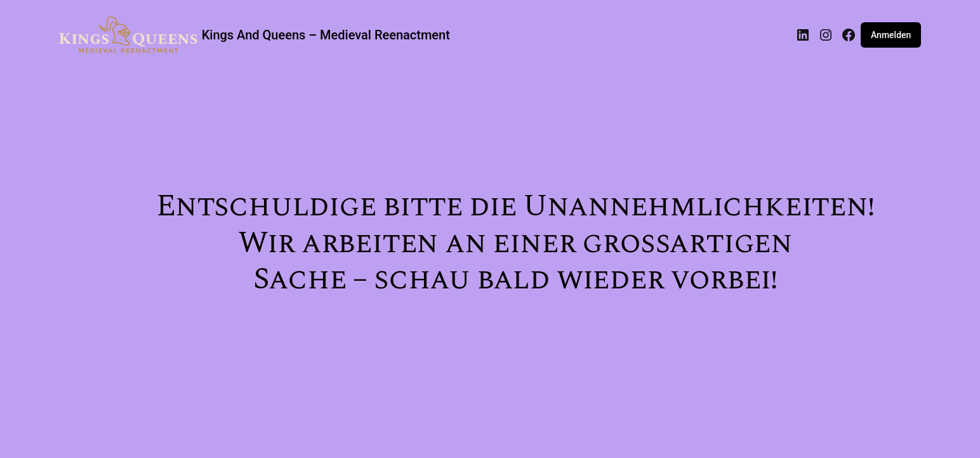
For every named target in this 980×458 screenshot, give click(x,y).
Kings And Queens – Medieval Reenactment (326, 35)
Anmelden (891, 35)
